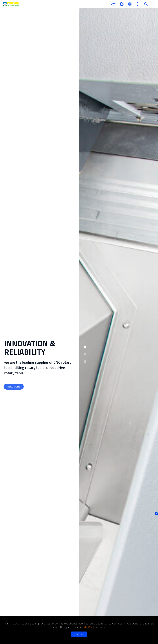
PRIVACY (88, 627)
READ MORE (13, 387)
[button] (85, 347)
